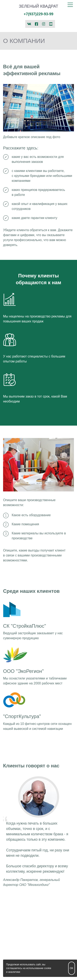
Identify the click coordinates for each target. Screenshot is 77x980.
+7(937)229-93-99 (38, 14)
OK (72, 968)
